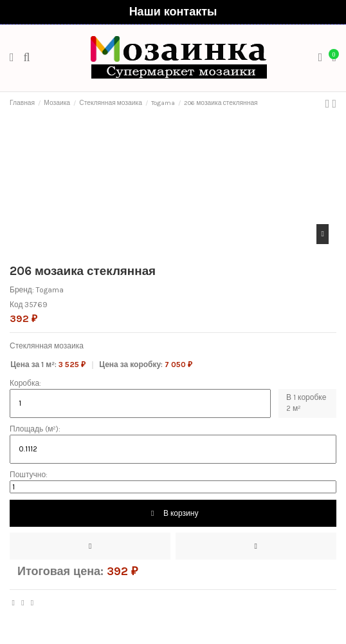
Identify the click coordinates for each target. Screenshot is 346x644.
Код (16, 305)
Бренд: (22, 290)
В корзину (173, 513)
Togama (50, 290)
